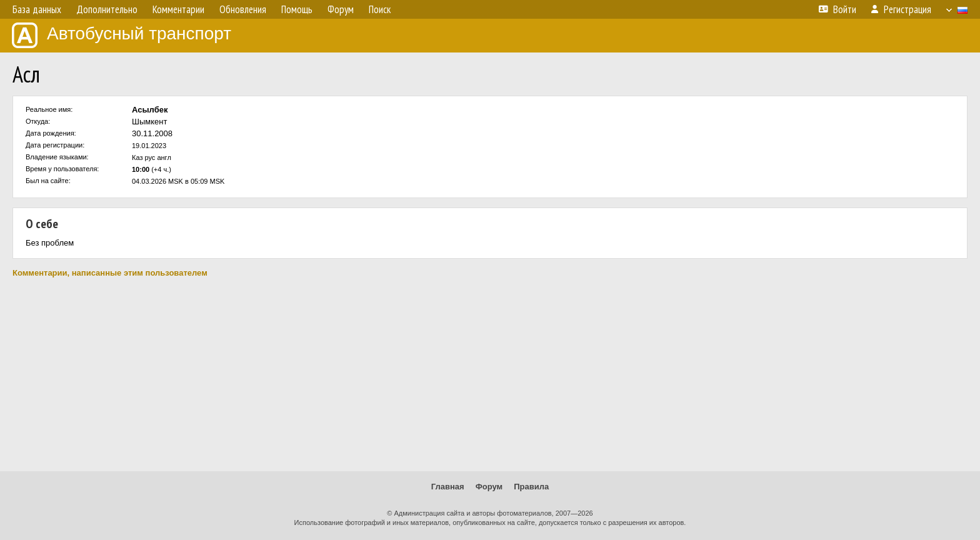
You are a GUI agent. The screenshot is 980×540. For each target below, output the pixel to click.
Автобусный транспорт (122, 35)
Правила (531, 487)
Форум (489, 487)
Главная (448, 487)
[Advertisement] (490, 374)
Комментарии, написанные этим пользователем (110, 273)
